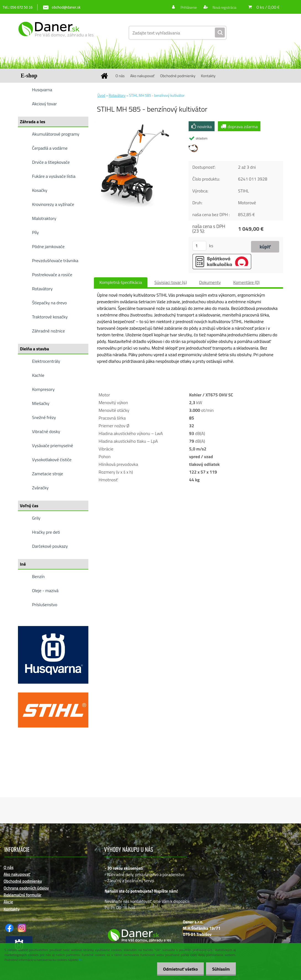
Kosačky (40, 190)
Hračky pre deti (46, 532)
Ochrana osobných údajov (26, 888)
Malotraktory (44, 218)
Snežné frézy (44, 417)
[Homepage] (106, 76)
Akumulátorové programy (56, 134)
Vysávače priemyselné (53, 445)
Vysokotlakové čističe (52, 460)
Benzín (38, 576)
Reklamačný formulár (23, 895)
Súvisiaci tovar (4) (171, 282)
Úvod (101, 95)
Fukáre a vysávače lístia (54, 176)
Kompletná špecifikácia (121, 282)
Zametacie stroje (47, 474)
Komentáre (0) (246, 282)
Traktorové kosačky (50, 317)
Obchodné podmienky (178, 76)
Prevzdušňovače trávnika (55, 261)
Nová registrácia (223, 7)
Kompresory (43, 389)
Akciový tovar (44, 104)
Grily (36, 518)
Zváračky (40, 488)
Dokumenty (210, 282)
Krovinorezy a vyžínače (53, 204)
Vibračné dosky (46, 431)
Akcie (8, 902)
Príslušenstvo (45, 605)
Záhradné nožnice (48, 331)
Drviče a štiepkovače (51, 162)
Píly (35, 232)
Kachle (38, 375)
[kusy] (199, 246)
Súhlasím (220, 969)
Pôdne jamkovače (48, 246)
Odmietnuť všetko (178, 969)
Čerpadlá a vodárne (50, 148)
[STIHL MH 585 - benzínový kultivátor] (138, 124)
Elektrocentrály (46, 361)
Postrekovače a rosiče (52, 275)
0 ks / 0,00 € (268, 7)
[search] (220, 33)
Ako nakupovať (142, 76)
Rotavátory (42, 289)
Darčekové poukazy (50, 546)
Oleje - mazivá (45, 590)
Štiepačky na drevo (49, 303)
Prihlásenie (186, 7)
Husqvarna (42, 90)
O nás (120, 76)
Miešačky (41, 403)
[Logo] (56, 33)
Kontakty (208, 76)
